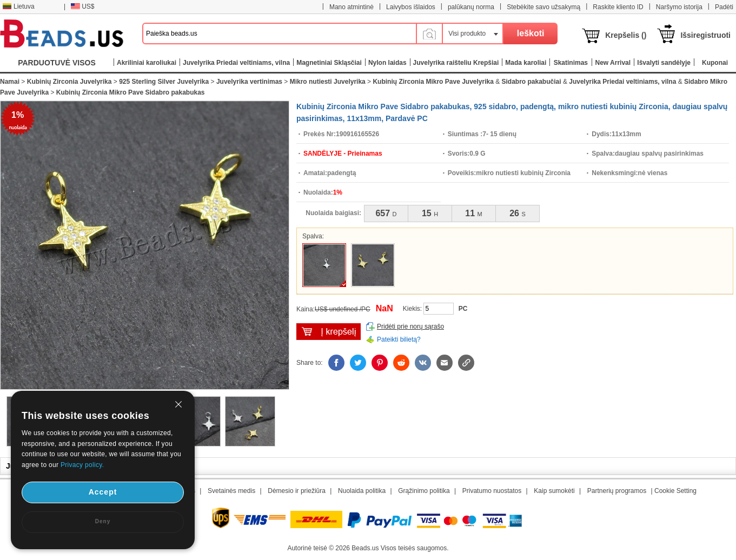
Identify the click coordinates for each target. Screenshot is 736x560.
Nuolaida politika (362, 491)
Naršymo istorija (679, 7)
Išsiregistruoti (705, 35)
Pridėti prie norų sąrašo (410, 326)
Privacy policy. (82, 465)
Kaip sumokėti (554, 491)
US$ (82, 6)
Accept (103, 492)
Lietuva (18, 6)
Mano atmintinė (352, 7)
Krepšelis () (626, 35)
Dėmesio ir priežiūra (297, 491)
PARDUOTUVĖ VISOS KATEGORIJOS (57, 65)
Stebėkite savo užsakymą (543, 7)
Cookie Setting (675, 491)
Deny (103, 521)
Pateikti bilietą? (399, 339)
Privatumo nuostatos (492, 491)
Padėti (724, 7)
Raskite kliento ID (618, 7)
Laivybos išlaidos (411, 7)
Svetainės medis (231, 491)
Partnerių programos (617, 491)
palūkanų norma (471, 7)
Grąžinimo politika (424, 491)
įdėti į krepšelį (329, 332)
